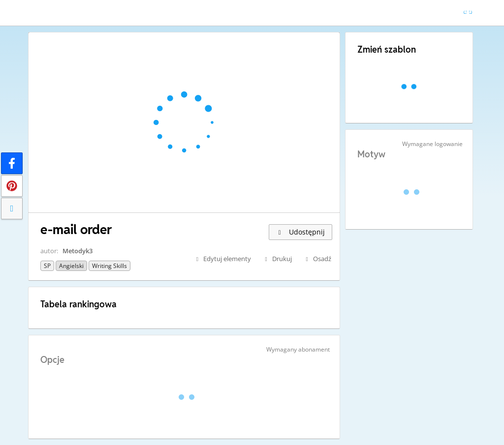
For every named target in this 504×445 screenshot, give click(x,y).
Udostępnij (300, 232)
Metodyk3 (78, 251)
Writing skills (110, 266)
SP (47, 266)
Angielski (71, 266)
